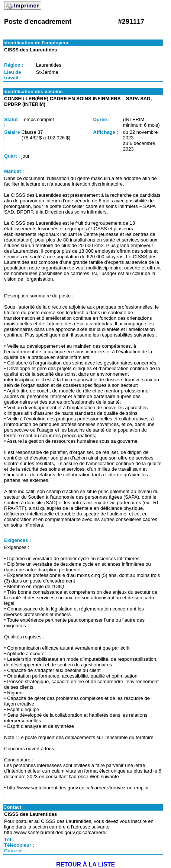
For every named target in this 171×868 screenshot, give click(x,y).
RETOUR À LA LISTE (85, 864)
